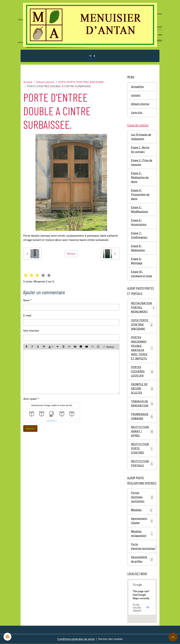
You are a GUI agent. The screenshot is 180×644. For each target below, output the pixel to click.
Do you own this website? (137, 608)
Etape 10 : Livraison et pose (142, 274)
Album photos (45, 82)
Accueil (28, 82)
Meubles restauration (142, 533)
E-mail (27, 315)
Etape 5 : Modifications (139, 209)
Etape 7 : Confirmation (139, 235)
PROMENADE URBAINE (142, 416)
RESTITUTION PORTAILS (142, 463)
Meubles (142, 510)
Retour (71, 254)
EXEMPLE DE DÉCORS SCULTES (142, 388)
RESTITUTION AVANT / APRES (142, 431)
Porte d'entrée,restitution (144, 546)
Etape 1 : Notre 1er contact (140, 150)
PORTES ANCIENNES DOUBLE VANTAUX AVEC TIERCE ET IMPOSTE (142, 348)
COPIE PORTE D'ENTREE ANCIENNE (81, 82)
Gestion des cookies (110, 639)
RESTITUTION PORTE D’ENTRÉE (142, 448)
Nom (26, 300)
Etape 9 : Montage (137, 261)
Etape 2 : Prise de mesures (142, 162)
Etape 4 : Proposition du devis (140, 194)
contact (136, 95)
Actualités (137, 87)
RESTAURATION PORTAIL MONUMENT (143, 307)
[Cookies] (7, 637)
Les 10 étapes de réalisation (141, 137)
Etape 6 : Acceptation (139, 222)
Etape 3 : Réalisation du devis (140, 177)
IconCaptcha (51, 421)
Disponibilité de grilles (142, 559)
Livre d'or (137, 113)
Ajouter (30, 428)
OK (148, 607)
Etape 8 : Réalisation (138, 248)
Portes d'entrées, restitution (142, 497)
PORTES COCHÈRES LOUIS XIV (142, 371)
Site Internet (31, 331)
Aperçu (108, 347)
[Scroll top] (173, 637)
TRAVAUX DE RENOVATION (142, 403)
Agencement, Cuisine (142, 521)
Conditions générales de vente (76, 639)
